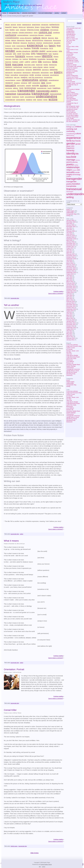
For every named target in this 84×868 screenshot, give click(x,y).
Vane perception (71, 99)
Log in (44, 867)
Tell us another (71, 36)
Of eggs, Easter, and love (74, 83)
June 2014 (69, 295)
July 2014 (69, 294)
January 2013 (70, 321)
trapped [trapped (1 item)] (8, 97)
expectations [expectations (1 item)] (21, 46)
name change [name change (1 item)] (38, 67)
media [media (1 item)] (46, 65)
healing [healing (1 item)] (56, 54)
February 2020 (71, 231)
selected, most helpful (29, 13)
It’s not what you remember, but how (72, 113)
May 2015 (69, 279)
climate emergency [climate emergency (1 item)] (26, 33)
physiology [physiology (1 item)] (45, 73)
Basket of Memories (72, 76)
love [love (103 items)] (74, 157)
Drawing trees (70, 33)
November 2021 (71, 227)
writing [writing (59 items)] (70, 197)
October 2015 (70, 271)
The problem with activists (74, 66)
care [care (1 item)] (17, 30)
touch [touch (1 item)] (50, 88)
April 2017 (69, 253)
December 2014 (71, 286)
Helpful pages (70, 211)
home (4, 13)
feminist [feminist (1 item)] (16, 48)
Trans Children (71, 92)
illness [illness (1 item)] (56, 57)
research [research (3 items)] (75, 170)
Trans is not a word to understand (73, 63)
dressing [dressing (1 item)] (24, 43)
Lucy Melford (70, 362)
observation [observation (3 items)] (10, 70)
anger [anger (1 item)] (19, 25)
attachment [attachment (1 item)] (36, 25)
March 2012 (70, 337)
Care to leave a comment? (56, 294)
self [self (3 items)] (30, 83)
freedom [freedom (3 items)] (27, 48)
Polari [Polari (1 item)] (7, 75)
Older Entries (34, 853)
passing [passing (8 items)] (75, 162)
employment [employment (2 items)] (48, 43)
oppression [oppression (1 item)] (20, 70)
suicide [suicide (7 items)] (77, 172)
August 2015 (70, 274)
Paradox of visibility (72, 71)
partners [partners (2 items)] (45, 70)
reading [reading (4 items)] (76, 165)
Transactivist (70, 368)
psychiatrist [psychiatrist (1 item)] (54, 75)
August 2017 (70, 248)
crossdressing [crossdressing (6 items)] (71, 134)
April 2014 (69, 298)
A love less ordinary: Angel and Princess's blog (74, 345)
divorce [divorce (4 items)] (72, 135)
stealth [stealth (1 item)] (28, 86)
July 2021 (69, 228)
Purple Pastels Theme (46, 864)
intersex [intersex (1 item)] (8, 59)
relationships (70, 212)
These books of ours (72, 50)
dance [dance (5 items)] (68, 135)
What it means (71, 37)
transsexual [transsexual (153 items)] (74, 189)
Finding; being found (72, 117)
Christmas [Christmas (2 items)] (54, 30)
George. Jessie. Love (73, 351)
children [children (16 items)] (78, 127)
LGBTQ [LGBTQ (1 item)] (27, 62)
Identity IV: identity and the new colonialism (73, 121)
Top (40, 867)
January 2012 (70, 340)
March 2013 (70, 318)
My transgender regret (73, 106)
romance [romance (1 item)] (24, 83)
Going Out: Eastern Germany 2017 (72, 69)
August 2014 (70, 292)
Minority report (71, 111)
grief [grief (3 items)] (19, 54)
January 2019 (70, 237)
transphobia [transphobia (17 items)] (71, 186)
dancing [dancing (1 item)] (51, 38)
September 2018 (71, 239)
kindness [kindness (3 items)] (33, 59)
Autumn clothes (71, 57)
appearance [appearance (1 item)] (27, 25)
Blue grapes (70, 97)
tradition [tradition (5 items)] (69, 176)
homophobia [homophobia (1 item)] (10, 57)
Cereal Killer (70, 54)
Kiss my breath (71, 82)
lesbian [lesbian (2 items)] (15, 62)
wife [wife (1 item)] (35, 100)
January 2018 (70, 242)
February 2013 (71, 320)
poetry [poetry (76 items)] (70, 164)
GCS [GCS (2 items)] (51, 48)
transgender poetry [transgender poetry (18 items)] (47, 91)
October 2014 (70, 289)
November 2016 (71, 256)
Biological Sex (70, 72)
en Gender (69, 349)
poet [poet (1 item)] (51, 73)
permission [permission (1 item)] (27, 73)
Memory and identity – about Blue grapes (73, 95)
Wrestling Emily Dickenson (71, 375)
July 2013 (69, 312)
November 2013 (71, 306)
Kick (68, 45)
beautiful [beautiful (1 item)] (9, 27)
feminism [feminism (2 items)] (9, 48)
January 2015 (70, 285)
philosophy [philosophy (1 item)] (36, 73)
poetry (57, 13)
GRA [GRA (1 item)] (60, 51)
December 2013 (71, 305)
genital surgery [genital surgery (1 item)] (52, 51)
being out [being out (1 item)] (22, 27)
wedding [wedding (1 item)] (29, 100)
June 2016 (69, 262)
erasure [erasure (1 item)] (8, 46)
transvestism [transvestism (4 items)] (70, 192)
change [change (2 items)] (23, 30)
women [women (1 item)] (40, 100)
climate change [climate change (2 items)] (11, 32)
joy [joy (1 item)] (21, 59)
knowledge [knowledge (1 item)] (42, 59)
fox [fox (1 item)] (22, 48)
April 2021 (69, 230)
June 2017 (69, 251)
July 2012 (69, 331)
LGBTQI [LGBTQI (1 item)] (34, 62)
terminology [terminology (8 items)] (77, 175)
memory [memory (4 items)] (78, 160)
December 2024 (71, 222)
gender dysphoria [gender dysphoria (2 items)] (23, 51)
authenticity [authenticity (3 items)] (55, 25)
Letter (68, 51)
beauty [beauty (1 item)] (15, 27)
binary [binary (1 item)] (37, 27)
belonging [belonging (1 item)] (30, 27)
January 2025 (70, 220)
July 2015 (69, 276)
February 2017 (71, 254)
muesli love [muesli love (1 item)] (27, 67)
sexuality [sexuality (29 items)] (71, 172)
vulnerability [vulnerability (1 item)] (21, 100)
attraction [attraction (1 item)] (45, 25)
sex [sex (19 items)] (79, 170)
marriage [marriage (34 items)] (71, 160)
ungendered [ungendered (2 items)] (10, 100)
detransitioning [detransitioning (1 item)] (38, 40)
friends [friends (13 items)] (78, 141)
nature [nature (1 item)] (46, 67)
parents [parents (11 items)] (69, 162)
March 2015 (70, 282)
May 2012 (69, 334)
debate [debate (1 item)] (8, 40)
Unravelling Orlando (72, 100)
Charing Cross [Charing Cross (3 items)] (33, 30)
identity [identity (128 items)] (71, 153)
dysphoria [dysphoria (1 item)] (32, 43)
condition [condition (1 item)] (56, 33)
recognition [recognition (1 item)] (48, 77)
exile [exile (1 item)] (14, 46)
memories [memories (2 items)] (53, 65)
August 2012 (70, 329)
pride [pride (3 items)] (32, 75)
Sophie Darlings (71, 366)
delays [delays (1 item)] (14, 40)
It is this (69, 43)
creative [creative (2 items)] (48, 35)
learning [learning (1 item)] (8, 62)
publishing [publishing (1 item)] (9, 77)
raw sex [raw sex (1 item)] (17, 77)
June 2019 (69, 234)
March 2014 (70, 300)
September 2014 (71, 291)
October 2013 (70, 308)
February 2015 (71, 283)
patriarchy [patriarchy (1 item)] (9, 73)
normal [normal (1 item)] (52, 67)
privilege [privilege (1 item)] (38, 75)
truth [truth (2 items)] (22, 97)
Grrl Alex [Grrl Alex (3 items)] (26, 54)
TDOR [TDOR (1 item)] (21, 88)
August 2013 (70, 311)
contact (64, 13)
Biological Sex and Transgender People (72, 59)
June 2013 (69, 314)
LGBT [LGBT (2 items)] (22, 62)
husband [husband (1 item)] (38, 57)
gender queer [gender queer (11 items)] (38, 51)
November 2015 (71, 269)
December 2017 (71, 243)
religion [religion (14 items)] (69, 170)
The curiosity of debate (73, 89)
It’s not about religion (72, 115)
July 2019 (69, 233)
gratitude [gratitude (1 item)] (9, 54)
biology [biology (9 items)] (69, 127)
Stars (68, 88)
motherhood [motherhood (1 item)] (18, 67)
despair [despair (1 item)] (28, 40)
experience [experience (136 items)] (74, 138)
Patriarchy (69, 74)
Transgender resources (73, 369)
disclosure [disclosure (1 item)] (57, 40)
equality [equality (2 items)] (57, 43)
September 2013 (71, 309)
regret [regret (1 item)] (19, 80)
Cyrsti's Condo (71, 348)
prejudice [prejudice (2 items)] (14, 75)
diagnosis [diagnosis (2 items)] (48, 40)
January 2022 (70, 225)
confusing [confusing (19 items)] (71, 131)
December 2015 (71, 268)
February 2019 (71, 236)
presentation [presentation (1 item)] (24, 75)
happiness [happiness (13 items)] (70, 148)
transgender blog (14, 13)
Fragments (70, 56)
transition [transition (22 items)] (76, 184)
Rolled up (69, 42)
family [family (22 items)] (69, 141)
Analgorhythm (70, 31)
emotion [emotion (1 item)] (39, 43)
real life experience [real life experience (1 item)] (36, 77)
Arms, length (70, 118)
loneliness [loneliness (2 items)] (47, 62)
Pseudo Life (70, 363)
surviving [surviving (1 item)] (9, 88)
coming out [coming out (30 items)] (72, 129)
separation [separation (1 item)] (36, 83)
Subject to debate (71, 65)
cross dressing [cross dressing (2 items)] (26, 38)
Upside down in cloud (73, 371)
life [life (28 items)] (77, 154)
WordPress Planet (72, 372)
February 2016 (71, 265)
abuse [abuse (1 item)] (8, 25)
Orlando (69, 102)
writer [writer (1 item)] (45, 100)
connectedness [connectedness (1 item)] (23, 35)
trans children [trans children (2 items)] (11, 91)
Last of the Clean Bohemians (71, 359)
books (68, 209)
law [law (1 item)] (56, 59)
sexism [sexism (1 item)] (49, 83)
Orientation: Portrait (72, 53)
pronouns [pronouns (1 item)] (46, 75)
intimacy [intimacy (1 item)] (15, 59)
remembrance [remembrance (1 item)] (54, 80)
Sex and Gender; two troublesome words (73, 108)
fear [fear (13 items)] (73, 141)
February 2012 (71, 338)
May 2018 (69, 240)
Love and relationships (45, 13)
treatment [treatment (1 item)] (15, 97)
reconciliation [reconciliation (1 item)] (10, 80)
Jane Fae (69, 354)
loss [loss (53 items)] (69, 157)
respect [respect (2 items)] (17, 83)
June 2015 (69, 277)
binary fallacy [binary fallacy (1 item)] (46, 27)
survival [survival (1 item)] (52, 86)
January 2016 (70, 266)
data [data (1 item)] (56, 38)
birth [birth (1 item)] (7, 30)
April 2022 (69, 223)
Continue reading (58, 291)
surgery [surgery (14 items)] (69, 174)
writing (68, 216)
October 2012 (70, 326)
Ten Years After (71, 40)
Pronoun (69, 91)
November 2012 (71, 324)
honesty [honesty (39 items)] (70, 150)
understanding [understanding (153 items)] (46, 96)
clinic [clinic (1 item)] (36, 33)
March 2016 (70, 263)
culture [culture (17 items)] (78, 133)
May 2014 (69, 297)
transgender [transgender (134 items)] (74, 179)
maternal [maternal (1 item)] (39, 65)
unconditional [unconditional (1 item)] (30, 97)
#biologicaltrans (71, 34)
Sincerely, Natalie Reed (73, 365)
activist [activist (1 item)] (13, 25)
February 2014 (71, 302)
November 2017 (71, 245)
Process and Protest (72, 77)
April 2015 (69, 280)
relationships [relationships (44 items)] (73, 167)
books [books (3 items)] (73, 127)
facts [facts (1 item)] (46, 46)
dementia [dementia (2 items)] (21, 40)
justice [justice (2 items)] (25, 59)
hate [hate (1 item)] (50, 54)
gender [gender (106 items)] (71, 143)
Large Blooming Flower (73, 357)
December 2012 (71, 323)
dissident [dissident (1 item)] (9, 43)
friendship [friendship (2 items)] (44, 48)
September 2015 (71, 272)
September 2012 (71, 328)
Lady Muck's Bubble (72, 355)
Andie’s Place (11, 2)
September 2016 (71, 259)
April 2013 (69, 317)
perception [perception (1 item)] (18, 73)
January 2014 (70, 303)
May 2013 (69, 315)
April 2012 (69, 335)
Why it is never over (72, 39)
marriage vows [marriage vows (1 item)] (30, 65)
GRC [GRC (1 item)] (15, 54)
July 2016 (69, 260)
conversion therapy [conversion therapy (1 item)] (37, 35)
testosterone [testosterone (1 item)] (42, 88)
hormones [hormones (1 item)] (30, 57)
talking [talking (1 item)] (16, 88)
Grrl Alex (69, 352)
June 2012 (69, 332)
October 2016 (70, 257)
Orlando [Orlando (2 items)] (29, 70)
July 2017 (69, 249)
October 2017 (70, 246)
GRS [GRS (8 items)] (73, 146)
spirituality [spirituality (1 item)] (21, 86)
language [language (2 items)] (50, 59)
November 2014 (71, 288)
